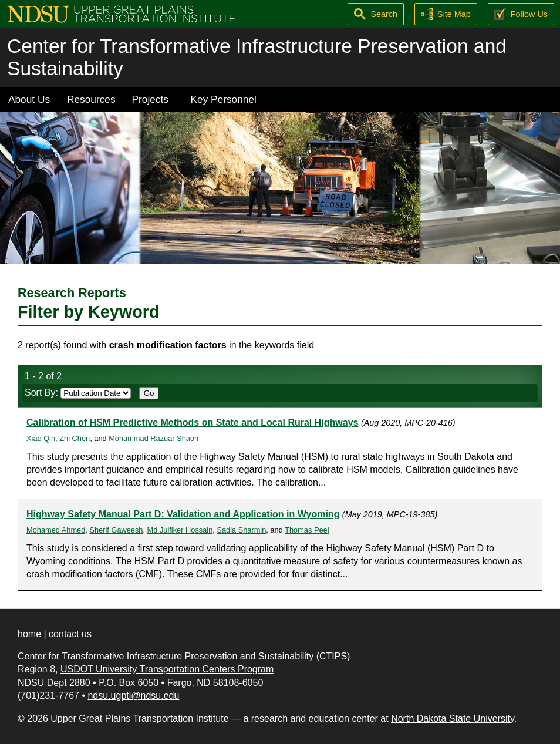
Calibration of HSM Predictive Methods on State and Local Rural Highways (192, 423)
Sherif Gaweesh (116, 530)
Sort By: (78, 393)
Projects (150, 99)
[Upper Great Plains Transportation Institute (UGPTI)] (121, 13)
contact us (70, 634)
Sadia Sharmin (241, 530)
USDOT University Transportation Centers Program (167, 669)
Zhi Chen (75, 438)
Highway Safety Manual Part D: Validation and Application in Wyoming (183, 514)
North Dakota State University (453, 718)
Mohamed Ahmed (56, 530)
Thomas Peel (307, 530)
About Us (29, 99)
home (29, 634)
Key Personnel (224, 99)
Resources (91, 99)
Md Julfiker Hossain (180, 530)
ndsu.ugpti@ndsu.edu (133, 696)
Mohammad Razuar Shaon (154, 438)
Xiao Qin (41, 438)
